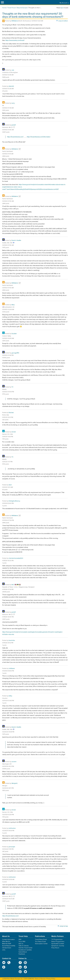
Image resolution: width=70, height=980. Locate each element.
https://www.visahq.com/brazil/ (15, 40)
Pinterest (20, 972)
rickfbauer (12, 668)
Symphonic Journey (58, 946)
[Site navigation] (2, 2)
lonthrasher (12, 828)
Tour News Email (40, 942)
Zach (10, 485)
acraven (14, 762)
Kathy (10, 696)
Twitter (25, 972)
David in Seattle (16, 240)
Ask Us (21, 944)
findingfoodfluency (14, 501)
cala (13, 70)
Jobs (4, 950)
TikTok (25, 967)
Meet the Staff (7, 944)
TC (12, 387)
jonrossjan (12, 847)
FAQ (20, 939)
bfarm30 (11, 86)
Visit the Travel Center (26, 948)
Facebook (20, 963)
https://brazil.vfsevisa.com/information (39, 137)
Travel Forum (12, 8)
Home (4, 8)
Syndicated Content (58, 944)
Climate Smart (7, 948)
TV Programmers (57, 939)
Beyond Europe (22, 8)
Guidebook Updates (25, 950)
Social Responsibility (9, 946)
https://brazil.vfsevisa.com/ (15, 137)
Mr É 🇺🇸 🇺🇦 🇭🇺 (16, 585)
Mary (13, 305)
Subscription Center (41, 944)
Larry (13, 103)
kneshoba (12, 640)
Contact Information (8, 939)
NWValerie (15, 21)
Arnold (14, 432)
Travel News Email (41, 939)
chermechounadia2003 (16, 558)
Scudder (14, 334)
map (4, 967)
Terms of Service (40, 979)
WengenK (15, 783)
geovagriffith (15, 353)
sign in (62, 8)
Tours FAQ (22, 942)
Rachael (11, 413)
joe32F (14, 125)
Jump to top (64, 926)
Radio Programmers (58, 942)
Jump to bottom (63, 21)
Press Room (55, 948)
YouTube (20, 967)
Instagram (25, 963)
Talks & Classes (24, 946)
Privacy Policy (51, 979)
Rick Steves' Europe (35, 2)
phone (9, 963)
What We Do (6, 942)
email (4, 963)
